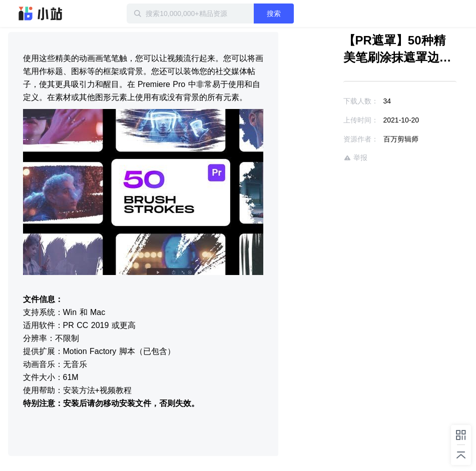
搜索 (274, 13)
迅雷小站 (41, 13)
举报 (355, 158)
